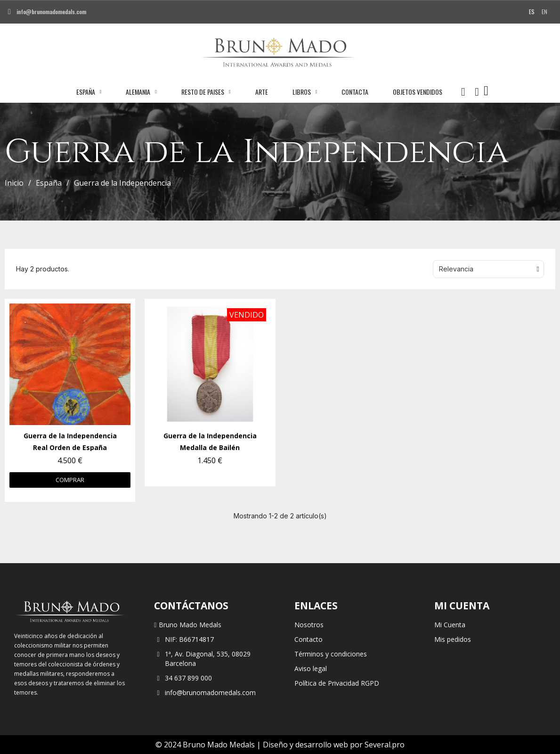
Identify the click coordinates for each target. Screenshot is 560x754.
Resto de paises (206, 92)
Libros (305, 92)
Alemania (141, 92)
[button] (463, 92)
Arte (262, 92)
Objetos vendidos (418, 92)
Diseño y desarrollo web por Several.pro (334, 745)
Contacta (355, 92)
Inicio (14, 183)
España (89, 92)
